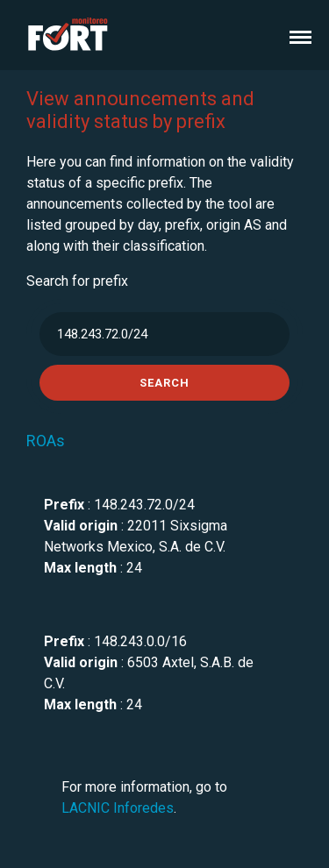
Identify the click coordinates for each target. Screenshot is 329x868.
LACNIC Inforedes (118, 808)
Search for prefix (77, 281)
